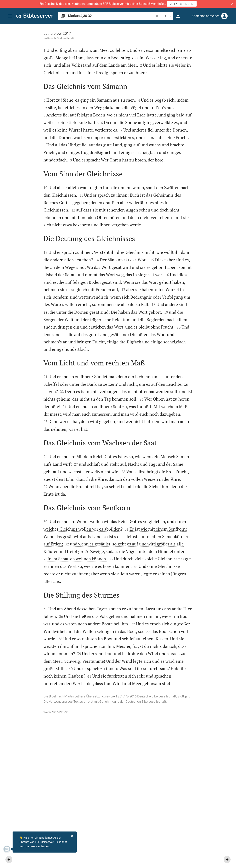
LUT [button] (167, 16)
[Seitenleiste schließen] (151, 450)
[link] (195, 303)
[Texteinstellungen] (178, 16)
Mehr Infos (158, 4)
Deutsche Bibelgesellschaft (34, 38)
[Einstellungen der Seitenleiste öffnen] (224, 40)
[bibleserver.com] (35, 16)
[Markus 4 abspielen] (195, 211)
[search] (111, 16)
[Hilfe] (230, 40)
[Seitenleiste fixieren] (151, 28)
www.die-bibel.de (29, 862)
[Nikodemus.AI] (9, 849)
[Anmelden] (224, 16)
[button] (232, 4)
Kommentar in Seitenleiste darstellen (189, 130)
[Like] (160, 40)
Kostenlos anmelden (206, 16)
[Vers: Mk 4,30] (189, 31)
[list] (195, 147)
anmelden (181, 61)
